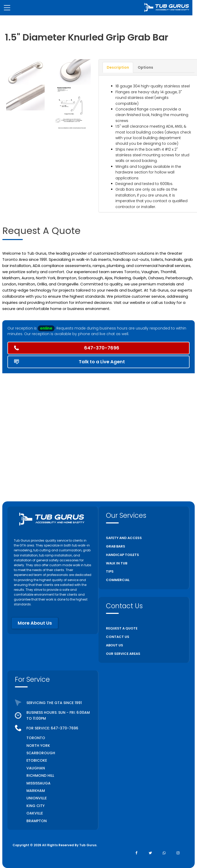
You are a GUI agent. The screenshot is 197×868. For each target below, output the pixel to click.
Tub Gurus (88, 845)
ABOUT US (115, 645)
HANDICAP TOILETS (122, 555)
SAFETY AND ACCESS (124, 538)
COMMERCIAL (118, 580)
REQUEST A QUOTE (122, 628)
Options (145, 67)
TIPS (110, 571)
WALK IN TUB (117, 563)
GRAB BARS (116, 546)
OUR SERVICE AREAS (123, 654)
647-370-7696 (65, 728)
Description (118, 67)
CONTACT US (118, 637)
